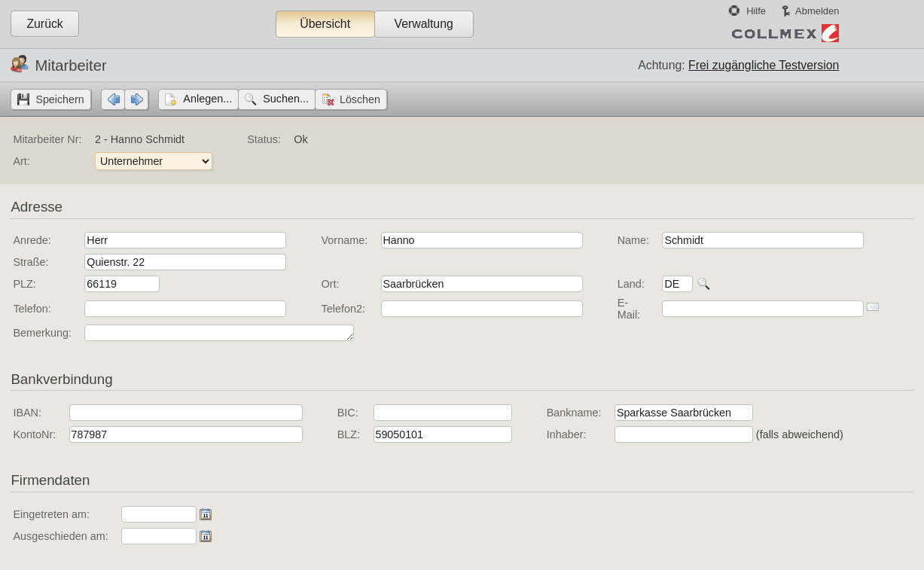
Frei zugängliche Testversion (764, 65)
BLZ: (349, 434)
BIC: (348, 413)
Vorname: (345, 240)
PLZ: (24, 284)
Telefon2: (343, 309)
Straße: (30, 262)
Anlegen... (207, 99)
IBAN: (27, 413)
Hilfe (756, 11)
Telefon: (32, 309)
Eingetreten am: (51, 514)
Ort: (331, 284)
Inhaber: (567, 434)
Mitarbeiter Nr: (47, 139)
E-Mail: (629, 309)
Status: (264, 139)
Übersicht (325, 24)
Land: (631, 284)
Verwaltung (423, 24)
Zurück (44, 24)
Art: (21, 161)
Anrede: (32, 240)
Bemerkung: (42, 333)
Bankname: (574, 413)
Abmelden (817, 11)
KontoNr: (34, 434)
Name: (633, 240)
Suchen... (286, 99)
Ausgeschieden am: (60, 536)
